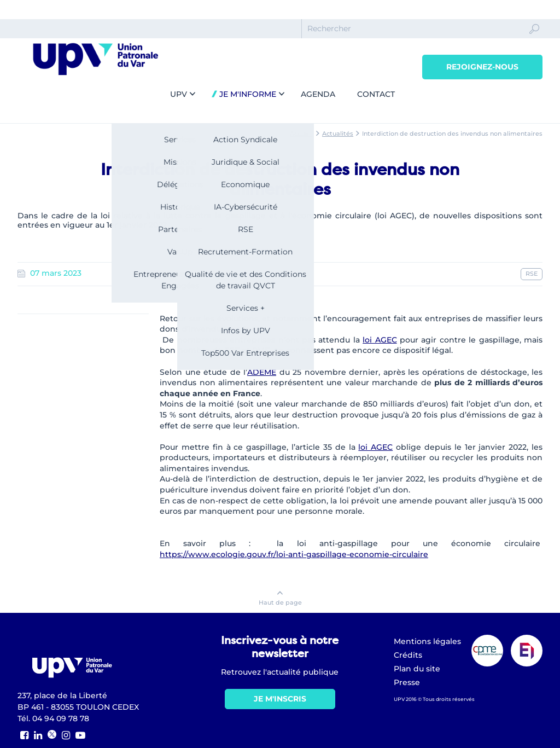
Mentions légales (427, 641)
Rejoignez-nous (482, 67)
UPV (179, 94)
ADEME (262, 372)
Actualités (338, 134)
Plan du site (417, 669)
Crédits (408, 655)
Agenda (318, 94)
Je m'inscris (280, 699)
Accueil (301, 134)
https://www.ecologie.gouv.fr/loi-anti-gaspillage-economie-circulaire (294, 554)
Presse (407, 682)
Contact (376, 94)
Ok (534, 39)
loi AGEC (380, 340)
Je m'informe (247, 94)
